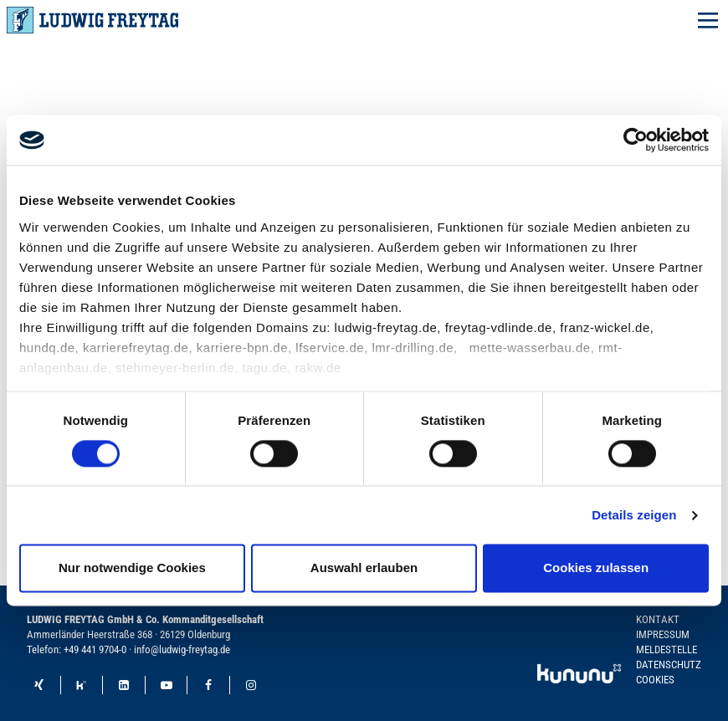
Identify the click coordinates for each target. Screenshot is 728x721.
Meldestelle (666, 649)
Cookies (655, 680)
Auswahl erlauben (364, 568)
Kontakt (658, 619)
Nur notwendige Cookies (132, 568)
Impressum (663, 634)
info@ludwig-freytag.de (182, 649)
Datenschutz (669, 665)
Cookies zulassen (596, 568)
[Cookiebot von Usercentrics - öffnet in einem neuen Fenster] (636, 140)
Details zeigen (634, 515)
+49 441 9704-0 (95, 649)
